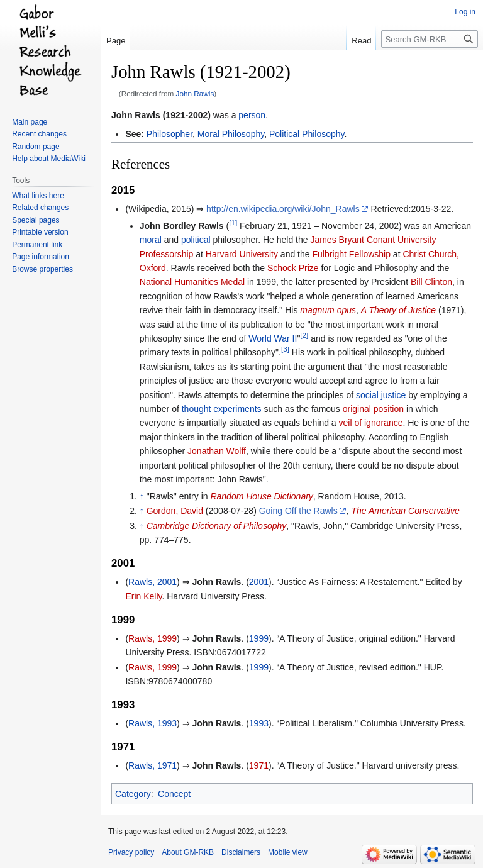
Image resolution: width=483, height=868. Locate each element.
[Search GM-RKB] (430, 39)
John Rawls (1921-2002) (161, 115)
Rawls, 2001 (153, 582)
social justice (381, 395)
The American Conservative (406, 511)
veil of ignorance (371, 423)
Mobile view (288, 852)
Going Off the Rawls (298, 511)
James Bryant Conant (353, 240)
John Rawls (195, 93)
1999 (259, 638)
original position (373, 409)
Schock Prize (293, 268)
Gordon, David (175, 511)
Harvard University (242, 254)
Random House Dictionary (261, 496)
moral (151, 240)
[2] (304, 335)
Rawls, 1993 (153, 723)
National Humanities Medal (192, 282)
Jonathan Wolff (217, 451)
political (196, 240)
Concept (174, 794)
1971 (259, 765)
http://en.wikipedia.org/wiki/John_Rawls (283, 209)
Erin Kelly (143, 596)
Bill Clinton (431, 282)
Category (133, 794)
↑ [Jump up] (142, 496)
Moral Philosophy (231, 134)
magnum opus (328, 310)
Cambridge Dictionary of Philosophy (217, 526)
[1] (233, 222)
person (252, 115)
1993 (259, 723)
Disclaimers (241, 852)
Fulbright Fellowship (351, 254)
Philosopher (169, 134)
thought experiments (222, 409)
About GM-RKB (188, 852)
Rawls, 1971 (153, 765)
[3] (285, 349)
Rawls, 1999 (153, 638)
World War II (273, 338)
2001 (259, 582)
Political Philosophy (307, 134)
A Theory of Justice (398, 310)
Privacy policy (131, 852)
